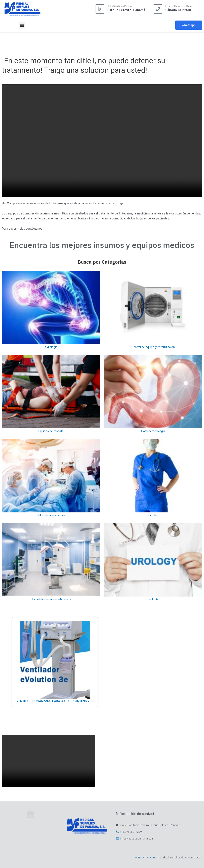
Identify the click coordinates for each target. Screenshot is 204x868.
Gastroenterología (153, 431)
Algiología (51, 347)
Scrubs (153, 515)
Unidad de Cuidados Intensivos (51, 599)
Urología (153, 599)
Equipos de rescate (51, 431)
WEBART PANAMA (146, 857)
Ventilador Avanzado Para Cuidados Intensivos (55, 701)
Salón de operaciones (51, 515)
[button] (22, 25)
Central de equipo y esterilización (153, 347)
